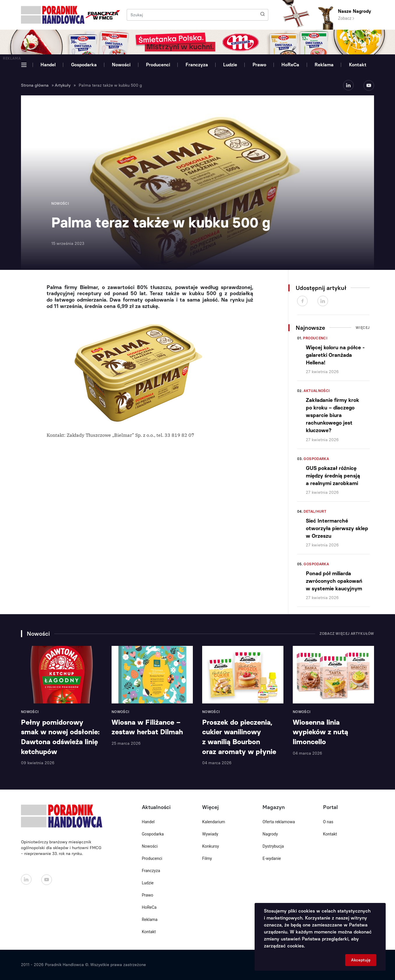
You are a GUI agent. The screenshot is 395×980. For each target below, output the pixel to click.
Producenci (158, 65)
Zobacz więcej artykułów (347, 634)
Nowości (121, 65)
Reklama (324, 65)
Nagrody (270, 834)
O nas (328, 822)
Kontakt (358, 65)
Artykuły (63, 85)
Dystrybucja (273, 846)
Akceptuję (361, 960)
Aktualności (317, 391)
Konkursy (211, 846)
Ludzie (230, 65)
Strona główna (35, 85)
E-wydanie (272, 858)
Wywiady (210, 834)
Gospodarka (84, 65)
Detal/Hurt (315, 512)
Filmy (207, 858)
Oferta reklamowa (279, 822)
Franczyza (197, 65)
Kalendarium (214, 822)
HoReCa (290, 65)
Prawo (259, 65)
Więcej (363, 328)
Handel (48, 65)
